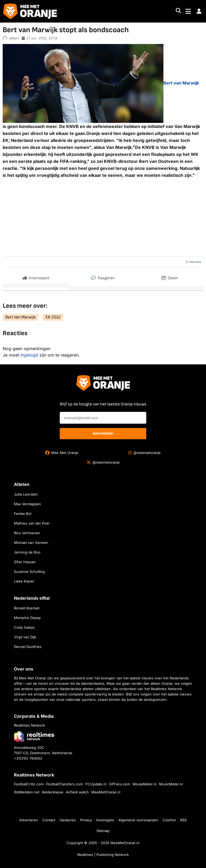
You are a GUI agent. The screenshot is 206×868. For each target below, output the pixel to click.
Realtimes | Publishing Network (103, 855)
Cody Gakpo (24, 627)
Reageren (103, 277)
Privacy (86, 820)
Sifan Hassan (25, 562)
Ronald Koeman (27, 608)
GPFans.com (119, 784)
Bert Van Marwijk (20, 317)
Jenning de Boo (27, 552)
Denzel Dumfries (28, 647)
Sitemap (103, 831)
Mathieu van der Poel (32, 523)
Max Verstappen (27, 504)
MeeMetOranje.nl (106, 792)
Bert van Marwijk (181, 83)
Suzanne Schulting (29, 572)
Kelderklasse (53, 792)
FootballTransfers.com (64, 784)
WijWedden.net (27, 792)
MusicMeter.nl (171, 784)
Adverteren (29, 820)
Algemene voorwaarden (138, 820)
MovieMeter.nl (145, 784)
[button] (199, 11)
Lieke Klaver (24, 581)
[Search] (178, 11)
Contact (49, 820)
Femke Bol (23, 514)
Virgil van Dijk (25, 637)
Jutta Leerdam (26, 494)
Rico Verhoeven (27, 533)
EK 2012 (53, 317)
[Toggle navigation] (188, 11)
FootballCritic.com (29, 784)
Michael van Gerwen (31, 543)
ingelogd (29, 355)
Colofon (169, 820)
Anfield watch (77, 792)
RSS (183, 820)
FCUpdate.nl (96, 784)
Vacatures (68, 820)
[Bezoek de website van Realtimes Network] (34, 736)
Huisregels (105, 820)
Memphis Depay (27, 618)
